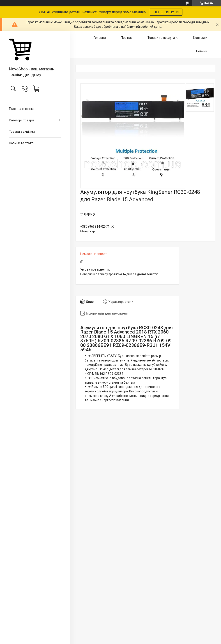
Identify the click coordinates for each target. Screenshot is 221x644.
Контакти (200, 38)
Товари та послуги (161, 38)
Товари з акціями (22, 132)
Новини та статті (21, 143)
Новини (202, 51)
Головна (100, 38)
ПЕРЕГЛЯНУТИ (166, 12)
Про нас (127, 38)
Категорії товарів (22, 120)
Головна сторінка (22, 109)
